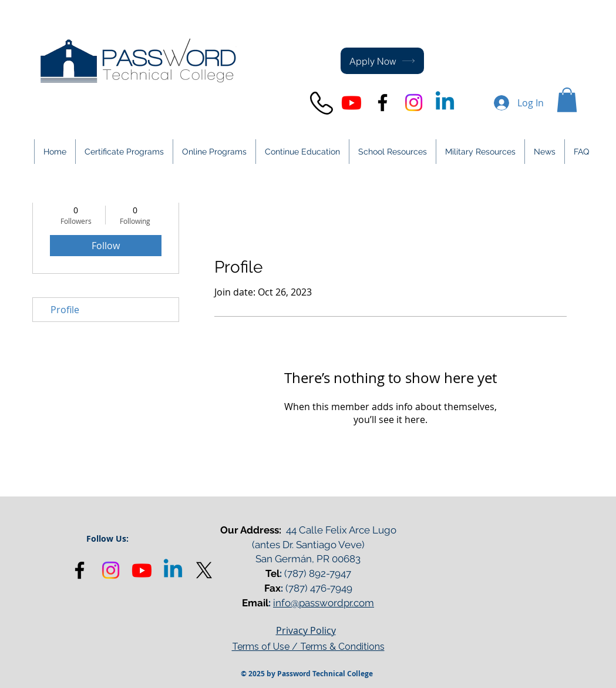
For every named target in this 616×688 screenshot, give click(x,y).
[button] (567, 100)
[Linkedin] (445, 103)
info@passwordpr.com (324, 603)
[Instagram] (414, 103)
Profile (65, 310)
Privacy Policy (306, 630)
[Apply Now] (382, 61)
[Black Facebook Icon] (383, 103)
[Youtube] (351, 103)
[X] (204, 570)
